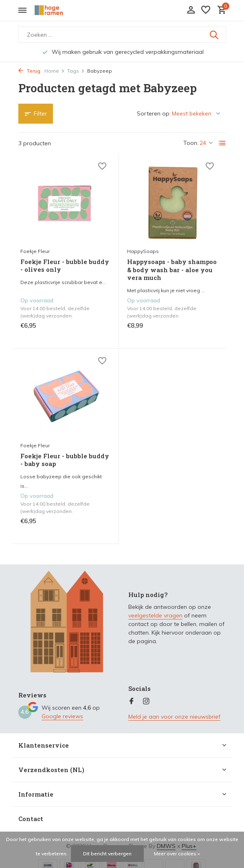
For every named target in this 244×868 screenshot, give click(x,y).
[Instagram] (146, 702)
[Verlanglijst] (206, 10)
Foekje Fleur (35, 251)
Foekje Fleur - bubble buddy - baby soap (65, 460)
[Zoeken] (122, 35)
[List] (222, 143)
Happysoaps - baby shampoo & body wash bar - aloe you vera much (172, 270)
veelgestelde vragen (155, 615)
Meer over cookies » (177, 854)
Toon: (191, 143)
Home (55, 71)
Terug (29, 71)
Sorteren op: (154, 113)
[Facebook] (132, 702)
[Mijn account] (191, 10)
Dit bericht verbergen (107, 854)
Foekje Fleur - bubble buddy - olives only (65, 266)
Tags (76, 71)
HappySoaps (143, 251)
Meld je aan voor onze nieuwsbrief (174, 717)
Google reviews (62, 716)
